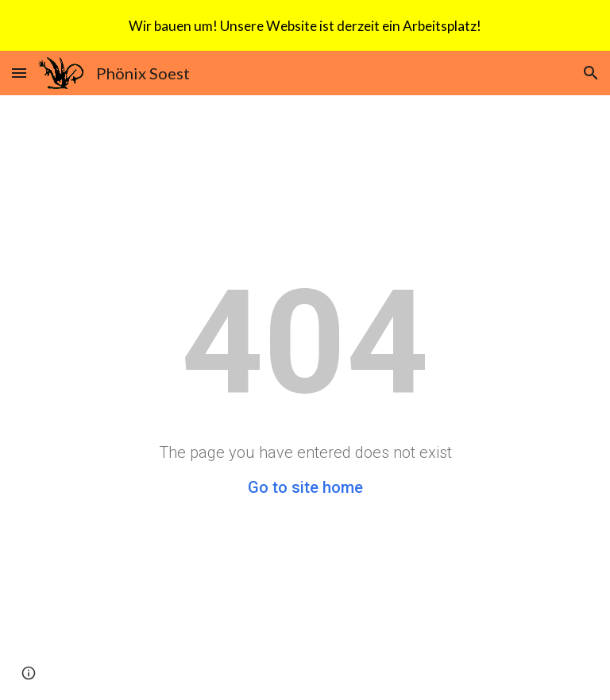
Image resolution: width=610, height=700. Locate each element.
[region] (305, 25)
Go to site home (305, 487)
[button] (19, 73)
